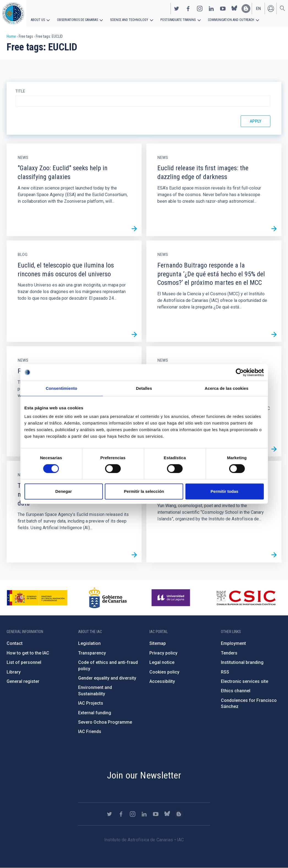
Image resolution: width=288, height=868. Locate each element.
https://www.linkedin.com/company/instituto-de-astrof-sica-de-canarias (211, 9)
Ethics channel (236, 691)
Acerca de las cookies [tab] (227, 388)
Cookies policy (164, 672)
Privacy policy (163, 653)
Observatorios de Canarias (77, 20)
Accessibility (162, 681)
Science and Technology (129, 20)
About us (38, 20)
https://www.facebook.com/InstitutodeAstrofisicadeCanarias (188, 9)
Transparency (92, 653)
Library (14, 672)
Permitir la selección (144, 491)
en (258, 9)
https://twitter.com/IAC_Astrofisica (177, 9)
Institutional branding (242, 662)
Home (11, 36)
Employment (233, 643)
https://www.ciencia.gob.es (37, 598)
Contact (15, 643)
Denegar (64, 491)
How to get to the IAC (28, 653)
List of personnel (24, 662)
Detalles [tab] (144, 388)
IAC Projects (91, 703)
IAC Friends (90, 732)
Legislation (89, 643)
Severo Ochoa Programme (105, 722)
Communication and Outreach (231, 20)
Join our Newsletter (144, 775)
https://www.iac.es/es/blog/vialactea (246, 9)
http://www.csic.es (246, 598)
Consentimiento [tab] (61, 388)
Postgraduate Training (178, 20)
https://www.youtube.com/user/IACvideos (223, 9)
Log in (271, 9)
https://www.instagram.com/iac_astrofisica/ (200, 9)
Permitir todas (225, 491)
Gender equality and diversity (107, 678)
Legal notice (162, 662)
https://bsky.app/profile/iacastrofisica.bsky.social (234, 9)
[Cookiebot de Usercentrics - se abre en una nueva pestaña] (240, 372)
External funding (95, 713)
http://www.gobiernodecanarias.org (108, 598)
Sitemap (158, 643)
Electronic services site (245, 681)
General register (23, 681)
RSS (225, 672)
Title (20, 91)
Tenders (229, 653)
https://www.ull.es (172, 598)
